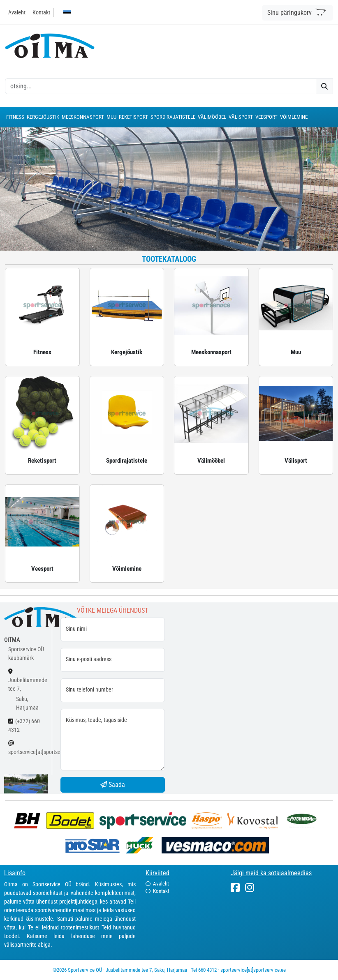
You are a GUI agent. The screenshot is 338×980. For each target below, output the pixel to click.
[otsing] (161, 86)
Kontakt (41, 12)
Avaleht (17, 12)
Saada (113, 785)
